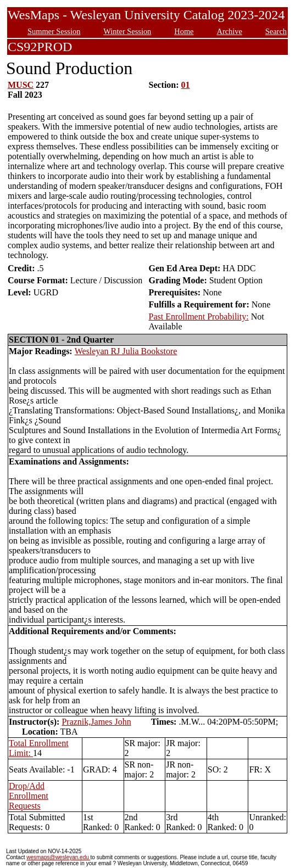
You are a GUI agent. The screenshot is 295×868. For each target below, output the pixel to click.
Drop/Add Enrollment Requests (29, 796)
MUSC (21, 85)
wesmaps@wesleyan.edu (58, 857)
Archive (229, 31)
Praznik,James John (96, 722)
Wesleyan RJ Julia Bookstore (126, 351)
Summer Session (54, 31)
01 (186, 85)
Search (276, 31)
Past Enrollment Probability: (198, 317)
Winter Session (127, 31)
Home (184, 31)
